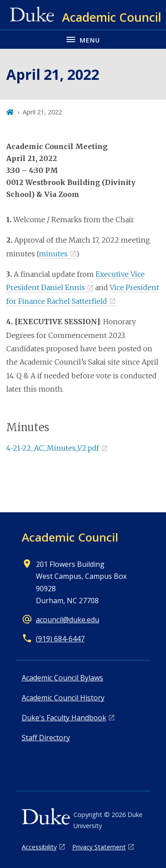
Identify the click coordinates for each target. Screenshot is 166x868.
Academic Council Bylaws (62, 678)
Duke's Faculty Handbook (64, 718)
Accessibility (39, 847)
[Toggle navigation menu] (83, 39)
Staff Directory (46, 738)
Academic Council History (63, 698)
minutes (53, 254)
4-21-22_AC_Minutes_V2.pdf (53, 448)
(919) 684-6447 (60, 639)
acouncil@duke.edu (68, 620)
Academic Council (70, 537)
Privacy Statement (99, 847)
